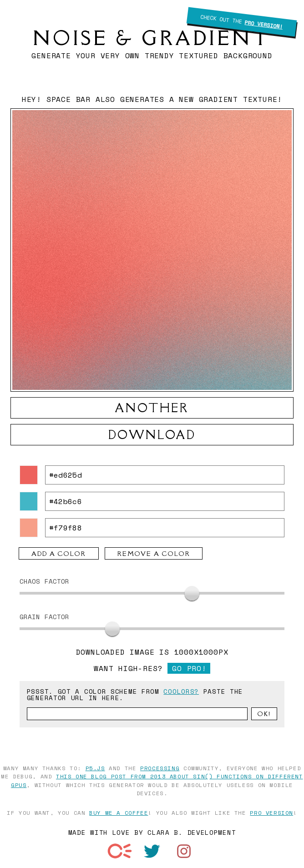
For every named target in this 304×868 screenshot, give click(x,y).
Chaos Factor (45, 581)
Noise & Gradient (152, 38)
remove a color (154, 554)
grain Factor (45, 617)
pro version (271, 812)
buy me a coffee (119, 812)
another (152, 408)
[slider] (192, 593)
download (152, 435)
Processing (160, 768)
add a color (59, 554)
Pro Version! (264, 24)
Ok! (264, 714)
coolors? (181, 691)
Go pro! (189, 668)
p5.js (95, 768)
